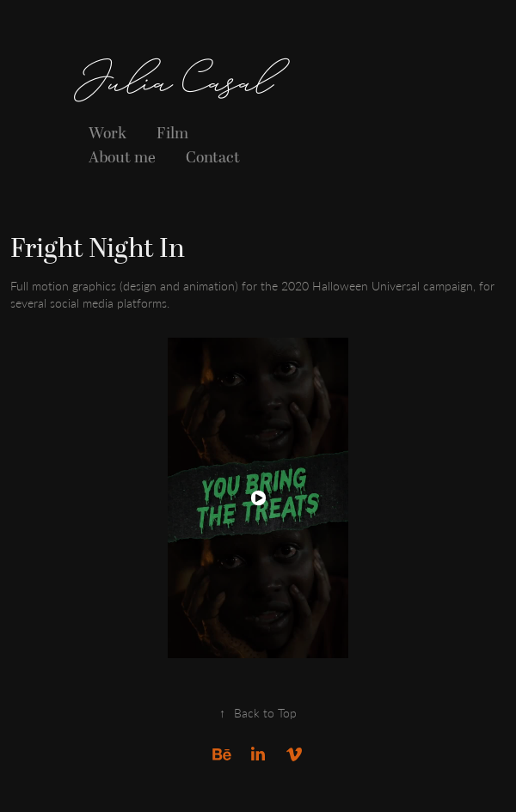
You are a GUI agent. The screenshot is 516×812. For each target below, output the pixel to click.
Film (172, 134)
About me (122, 158)
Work (107, 134)
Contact (213, 158)
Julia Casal (174, 86)
